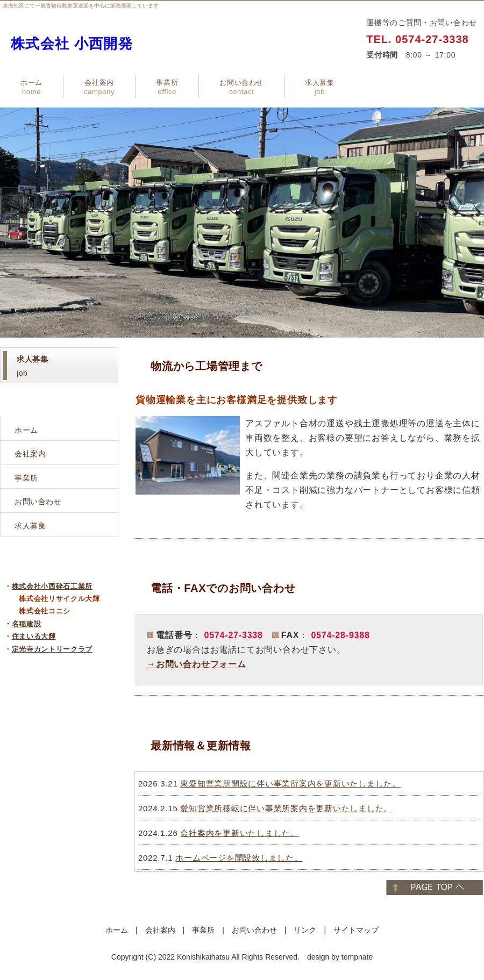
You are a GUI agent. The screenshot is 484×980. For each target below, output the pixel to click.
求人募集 (320, 87)
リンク (305, 930)
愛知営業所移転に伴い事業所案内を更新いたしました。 (286, 808)
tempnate (357, 957)
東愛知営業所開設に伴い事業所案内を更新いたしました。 (290, 784)
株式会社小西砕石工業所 (52, 586)
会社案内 (99, 87)
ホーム (31, 87)
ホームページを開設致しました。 (239, 858)
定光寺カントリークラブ (52, 649)
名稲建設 (27, 624)
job (32, 366)
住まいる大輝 (34, 636)
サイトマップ (356, 930)
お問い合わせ (241, 87)
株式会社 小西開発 (72, 44)
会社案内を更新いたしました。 (240, 833)
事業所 (167, 87)
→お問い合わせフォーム (197, 664)
